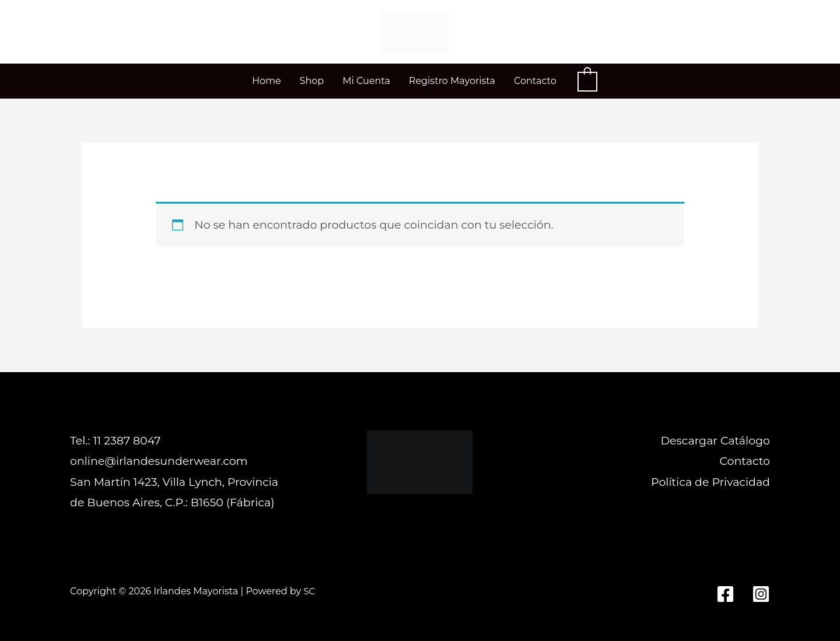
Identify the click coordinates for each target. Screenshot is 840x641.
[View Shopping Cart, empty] (587, 81)
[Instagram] (761, 594)
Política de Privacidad (710, 482)
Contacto (745, 461)
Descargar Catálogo (715, 441)
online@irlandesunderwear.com (159, 461)
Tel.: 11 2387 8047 (115, 441)
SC (309, 591)
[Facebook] (725, 594)
